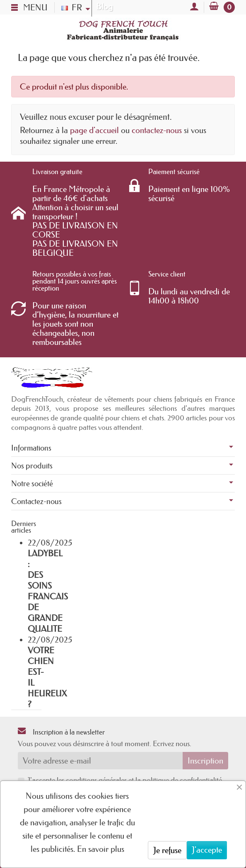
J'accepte (207, 850)
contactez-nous (157, 130)
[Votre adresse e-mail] (100, 761)
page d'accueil (94, 130)
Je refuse (167, 850)
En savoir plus (101, 849)
